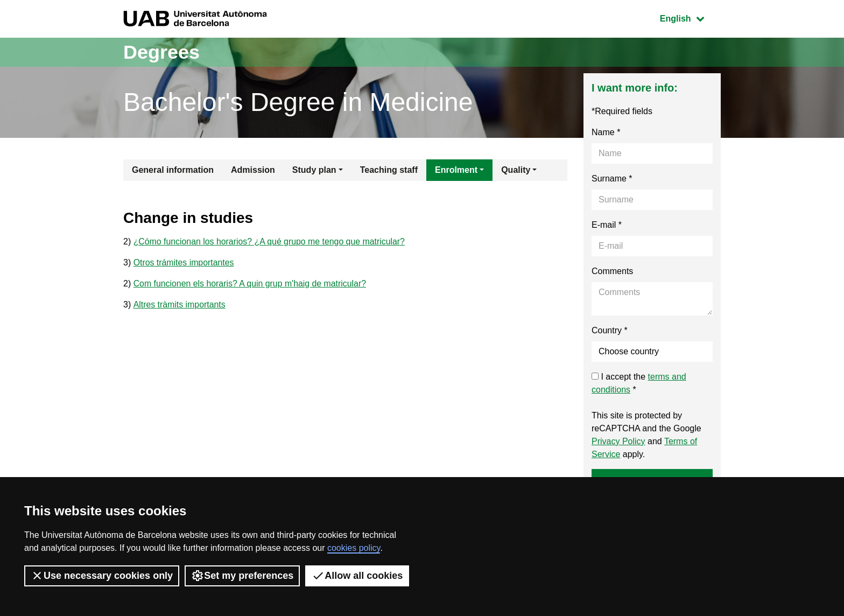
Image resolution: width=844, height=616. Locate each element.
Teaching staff (389, 170)
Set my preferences (242, 576)
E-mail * (607, 225)
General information (173, 170)
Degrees (161, 52)
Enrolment (456, 170)
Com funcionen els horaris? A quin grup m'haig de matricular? (251, 283)
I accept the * (639, 383)
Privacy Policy (618, 441)
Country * (610, 330)
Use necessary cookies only (102, 576)
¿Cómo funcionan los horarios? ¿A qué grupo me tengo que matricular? (270, 241)
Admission (253, 170)
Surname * (612, 178)
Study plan (314, 170)
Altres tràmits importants (179, 304)
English (690, 17)
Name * (606, 132)
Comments (612, 271)
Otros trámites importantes (184, 262)
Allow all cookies (357, 576)
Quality (516, 170)
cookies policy (354, 548)
